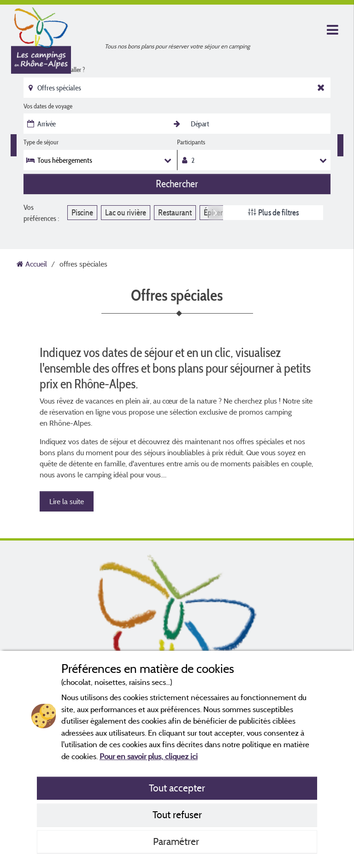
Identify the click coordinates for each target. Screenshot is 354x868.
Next (215, 212)
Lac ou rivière (126, 212)
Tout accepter (177, 788)
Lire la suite (67, 501)
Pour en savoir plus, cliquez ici (149, 756)
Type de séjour (41, 142)
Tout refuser (177, 814)
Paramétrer (177, 841)
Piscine (82, 212)
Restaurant (175, 212)
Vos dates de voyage (48, 106)
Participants (191, 142)
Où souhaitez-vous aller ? (54, 70)
